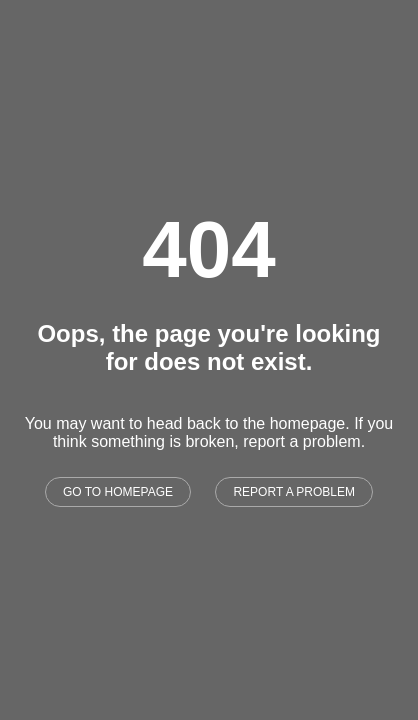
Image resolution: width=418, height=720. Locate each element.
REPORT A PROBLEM (294, 492)
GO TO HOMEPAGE (118, 492)
